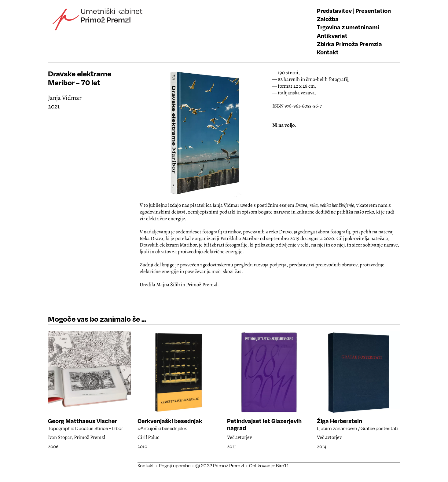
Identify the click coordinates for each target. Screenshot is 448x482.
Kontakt (328, 52)
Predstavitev (334, 11)
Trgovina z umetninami (348, 27)
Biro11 (283, 466)
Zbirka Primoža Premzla (349, 44)
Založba (328, 19)
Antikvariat (332, 36)
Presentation (373, 11)
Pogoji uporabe (175, 466)
